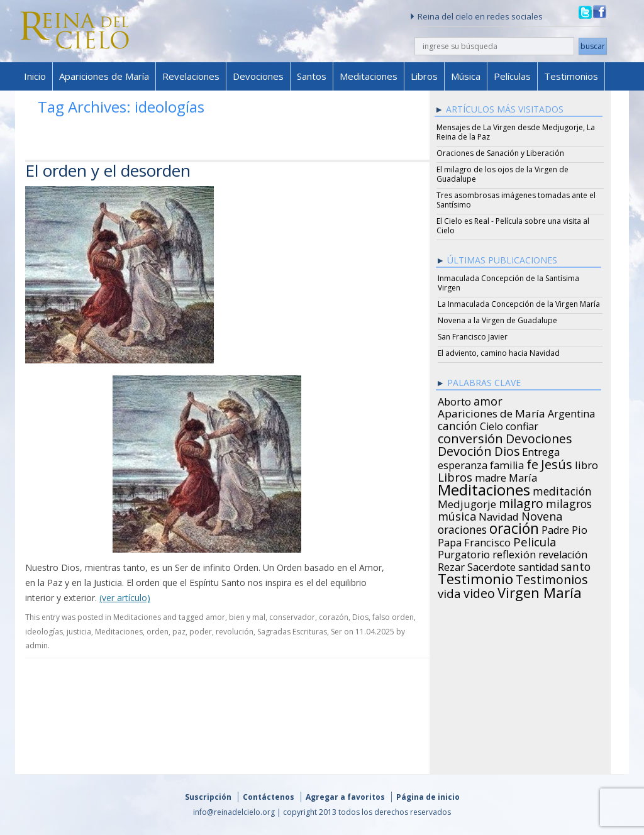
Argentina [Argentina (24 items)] (571, 412)
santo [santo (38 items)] (576, 565)
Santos (312, 76)
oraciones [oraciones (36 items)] (462, 528)
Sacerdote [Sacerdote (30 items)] (491, 565)
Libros (424, 76)
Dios (360, 617)
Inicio (35, 76)
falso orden (393, 617)
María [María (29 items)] (523, 476)
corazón (334, 617)
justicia (79, 632)
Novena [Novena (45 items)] (542, 514)
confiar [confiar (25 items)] (522, 424)
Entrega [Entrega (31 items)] (541, 450)
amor (215, 617)
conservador (292, 617)
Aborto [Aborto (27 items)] (454, 400)
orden (158, 632)
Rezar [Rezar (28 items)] (451, 565)
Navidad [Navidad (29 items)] (499, 515)
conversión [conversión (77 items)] (470, 436)
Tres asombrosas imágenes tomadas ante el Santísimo (516, 200)
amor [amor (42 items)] (488, 399)
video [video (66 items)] (479, 592)
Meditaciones (369, 76)
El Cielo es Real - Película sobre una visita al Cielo (513, 226)
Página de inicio (428, 797)
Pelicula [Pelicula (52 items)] (535, 540)
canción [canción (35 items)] (458, 424)
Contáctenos (269, 797)
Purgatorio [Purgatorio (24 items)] (464, 553)
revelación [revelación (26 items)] (563, 553)
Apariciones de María (104, 76)
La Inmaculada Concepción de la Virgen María (519, 304)
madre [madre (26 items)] (491, 476)
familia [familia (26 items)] (507, 463)
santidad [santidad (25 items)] (538, 565)
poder (201, 632)
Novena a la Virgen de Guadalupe (497, 320)
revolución (235, 632)
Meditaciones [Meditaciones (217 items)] (484, 488)
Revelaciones (191, 76)
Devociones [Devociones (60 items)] (539, 437)
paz (179, 632)
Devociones (258, 76)
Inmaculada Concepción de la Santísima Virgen (508, 283)
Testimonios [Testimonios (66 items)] (552, 578)
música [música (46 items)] (457, 514)
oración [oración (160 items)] (514, 527)
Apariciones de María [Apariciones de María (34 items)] (491, 412)
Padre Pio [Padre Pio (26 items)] (564, 528)
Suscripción (208, 797)
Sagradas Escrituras (292, 632)
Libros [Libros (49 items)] (455, 475)
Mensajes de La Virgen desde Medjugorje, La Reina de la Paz (516, 132)
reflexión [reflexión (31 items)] (514, 553)
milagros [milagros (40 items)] (569, 502)
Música (466, 76)
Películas (512, 76)
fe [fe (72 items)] (532, 463)
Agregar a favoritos (345, 797)
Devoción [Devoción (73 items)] (465, 450)
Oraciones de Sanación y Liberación (500, 153)
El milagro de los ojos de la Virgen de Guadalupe (502, 174)
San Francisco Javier (473, 337)
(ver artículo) (125, 598)
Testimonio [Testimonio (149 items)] (475, 577)
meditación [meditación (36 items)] (562, 489)
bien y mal (247, 617)
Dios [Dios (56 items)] (507, 450)
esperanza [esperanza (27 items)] (463, 463)
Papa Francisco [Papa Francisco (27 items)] (474, 541)
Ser (336, 632)
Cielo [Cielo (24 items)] (491, 424)
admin (36, 645)
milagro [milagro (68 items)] (521, 502)
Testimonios (571, 76)
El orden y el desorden (108, 170)
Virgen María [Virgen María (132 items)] (540, 590)
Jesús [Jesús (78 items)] (557, 462)
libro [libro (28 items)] (586, 463)
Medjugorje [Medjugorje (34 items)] (467, 502)
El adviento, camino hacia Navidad (499, 353)
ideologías (44, 632)
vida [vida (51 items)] (449, 592)
